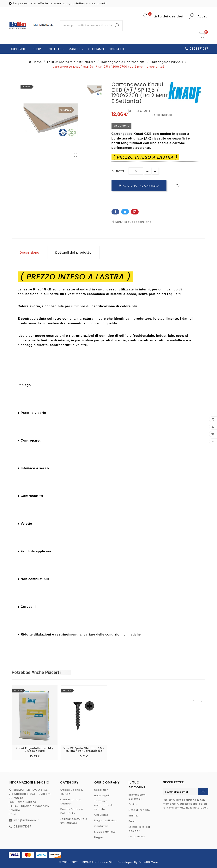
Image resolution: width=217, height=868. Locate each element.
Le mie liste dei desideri (139, 829)
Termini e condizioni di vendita (103, 805)
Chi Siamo (102, 815)
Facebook (115, 212)
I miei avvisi (137, 837)
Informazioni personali (138, 797)
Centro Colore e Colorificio (72, 811)
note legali (102, 795)
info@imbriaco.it (26, 820)
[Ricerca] (86, 26)
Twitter (125, 212)
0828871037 (23, 827)
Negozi (99, 837)
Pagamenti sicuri (106, 820)
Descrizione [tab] (29, 253)
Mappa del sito (105, 832)
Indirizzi (134, 816)
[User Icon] (199, 16)
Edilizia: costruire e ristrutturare (74, 821)
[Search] (117, 26)
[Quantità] (136, 171)
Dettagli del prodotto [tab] (73, 253)
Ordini (133, 804)
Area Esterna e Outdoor (71, 802)
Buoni (133, 821)
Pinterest (135, 212)
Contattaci (102, 826)
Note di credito (139, 810)
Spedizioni (102, 790)
